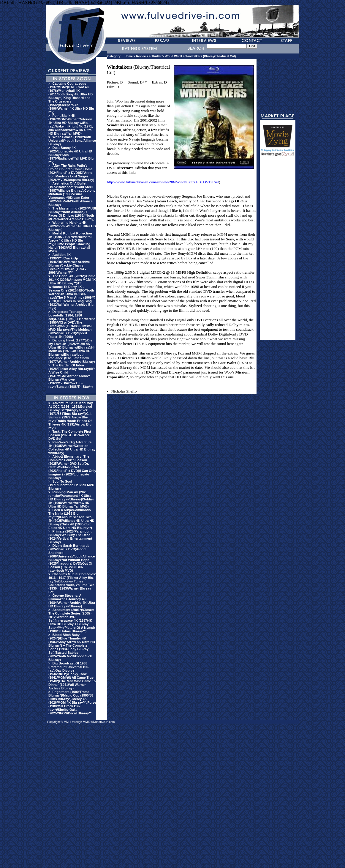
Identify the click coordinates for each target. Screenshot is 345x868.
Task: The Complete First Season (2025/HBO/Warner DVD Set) (70, 435)
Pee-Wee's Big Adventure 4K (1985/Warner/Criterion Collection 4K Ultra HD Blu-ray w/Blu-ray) (72, 448)
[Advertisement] (278, 251)
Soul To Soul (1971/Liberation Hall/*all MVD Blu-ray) (71, 485)
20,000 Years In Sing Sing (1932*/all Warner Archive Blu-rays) (72, 305)
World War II (173, 56)
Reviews (142, 56)
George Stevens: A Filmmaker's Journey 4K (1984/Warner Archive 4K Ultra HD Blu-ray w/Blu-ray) (72, 601)
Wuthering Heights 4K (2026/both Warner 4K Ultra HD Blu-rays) (72, 226)
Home (129, 56)
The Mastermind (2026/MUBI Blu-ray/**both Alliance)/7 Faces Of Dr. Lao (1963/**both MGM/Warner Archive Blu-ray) (72, 214)
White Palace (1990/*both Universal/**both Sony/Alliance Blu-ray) (72, 141)
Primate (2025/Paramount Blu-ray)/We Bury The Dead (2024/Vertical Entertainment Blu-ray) (70, 537)
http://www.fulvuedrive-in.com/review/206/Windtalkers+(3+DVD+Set (163, 182)
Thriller (156, 56)
